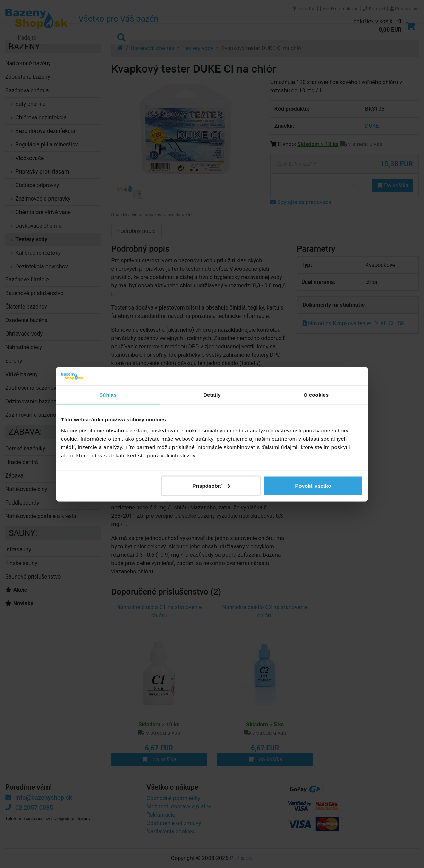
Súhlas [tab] (108, 395)
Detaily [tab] (212, 395)
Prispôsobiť (211, 485)
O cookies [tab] (316, 395)
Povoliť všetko (313, 485)
